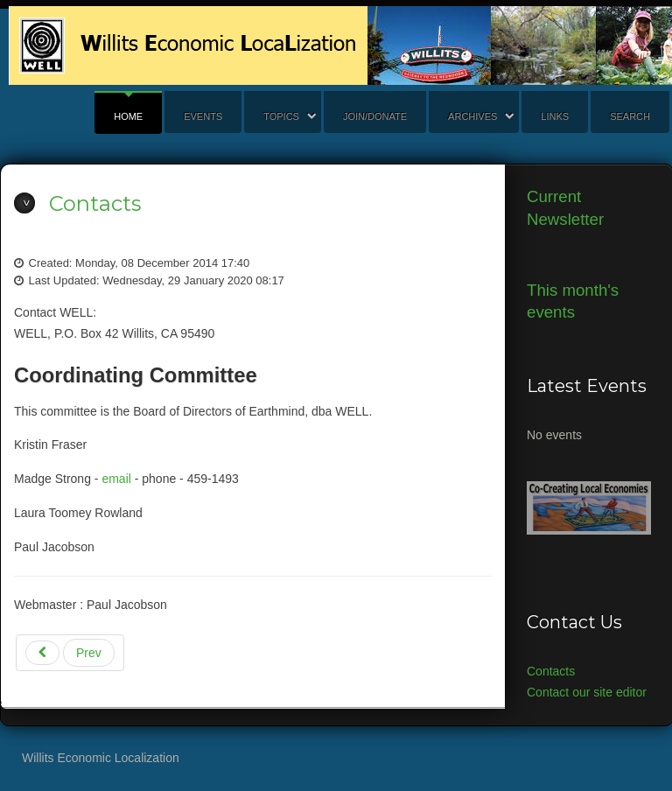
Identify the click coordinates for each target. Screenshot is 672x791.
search (630, 116)
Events (203, 116)
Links (555, 116)
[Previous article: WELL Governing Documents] (70, 653)
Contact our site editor (587, 692)
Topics (281, 116)
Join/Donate (375, 116)
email (116, 479)
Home (128, 116)
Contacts (95, 203)
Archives (472, 116)
